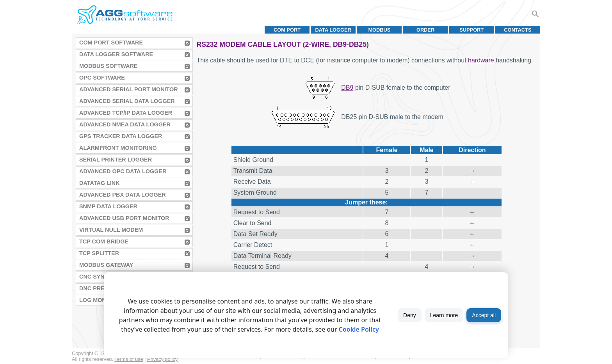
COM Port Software (111, 43)
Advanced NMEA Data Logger (125, 124)
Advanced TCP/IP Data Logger (126, 113)
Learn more (444, 315)
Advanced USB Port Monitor (124, 218)
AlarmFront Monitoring (118, 148)
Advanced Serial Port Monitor (129, 89)
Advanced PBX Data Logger (123, 195)
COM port (287, 30)
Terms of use (129, 359)
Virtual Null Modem (111, 230)
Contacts (518, 30)
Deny (410, 315)
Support (471, 30)
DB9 (347, 88)
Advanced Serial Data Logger (127, 101)
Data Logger (333, 30)
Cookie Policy (359, 329)
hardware (481, 60)
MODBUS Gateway (106, 265)
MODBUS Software (109, 66)
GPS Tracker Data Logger (121, 136)
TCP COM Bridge (104, 241)
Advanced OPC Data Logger (123, 171)
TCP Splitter (99, 253)
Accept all (484, 315)
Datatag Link (100, 183)
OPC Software (102, 78)
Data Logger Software (116, 54)
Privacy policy (162, 359)
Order (425, 30)
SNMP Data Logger (108, 206)
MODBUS (379, 30)
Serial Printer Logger (116, 160)
